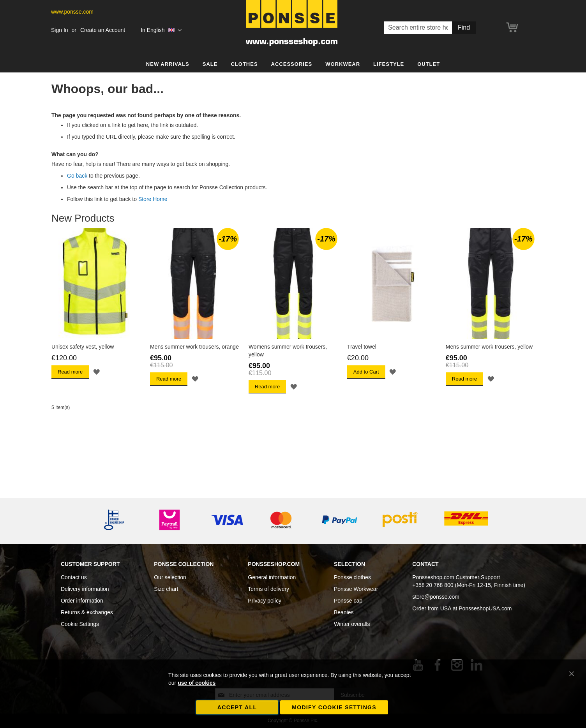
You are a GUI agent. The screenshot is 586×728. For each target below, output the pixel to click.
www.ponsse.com (72, 12)
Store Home (153, 199)
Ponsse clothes (352, 577)
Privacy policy (265, 601)
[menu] (293, 64)
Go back (77, 176)
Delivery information (85, 589)
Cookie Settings (80, 624)
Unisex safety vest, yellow (83, 347)
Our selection (170, 577)
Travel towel (362, 347)
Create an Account (103, 30)
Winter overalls (352, 624)
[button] (161, 30)
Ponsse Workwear (356, 589)
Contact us (74, 577)
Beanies (344, 612)
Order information (82, 601)
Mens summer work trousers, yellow (489, 347)
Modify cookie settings (334, 707)
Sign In (60, 30)
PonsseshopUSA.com (485, 608)
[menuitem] (168, 64)
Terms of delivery (268, 589)
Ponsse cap (348, 601)
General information (272, 577)
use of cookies (197, 683)
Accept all (237, 707)
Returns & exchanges (87, 612)
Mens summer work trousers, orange (194, 347)
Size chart (166, 589)
